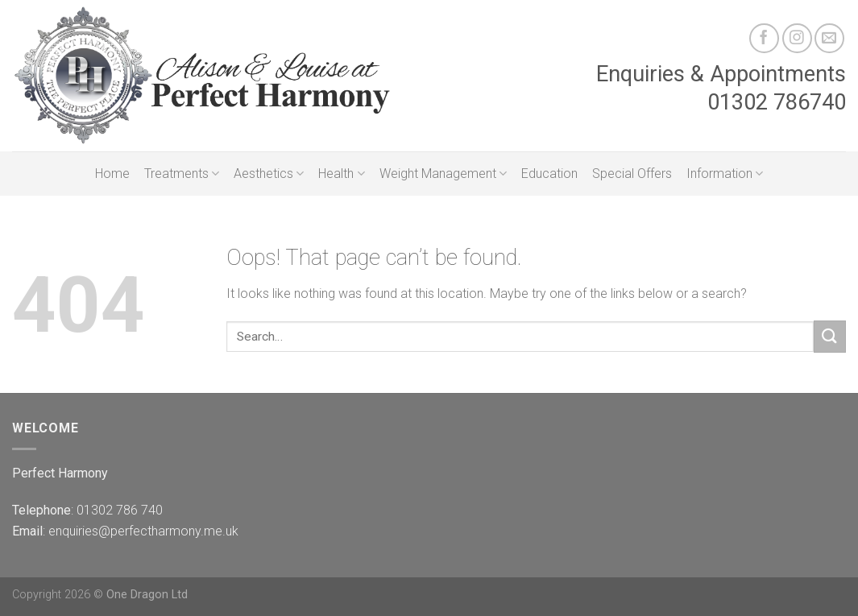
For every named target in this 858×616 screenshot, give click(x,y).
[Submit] (830, 336)
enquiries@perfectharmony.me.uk (143, 531)
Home (112, 174)
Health (341, 174)
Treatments (182, 174)
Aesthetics (269, 174)
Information (725, 174)
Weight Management (443, 174)
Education (549, 174)
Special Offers (632, 174)
